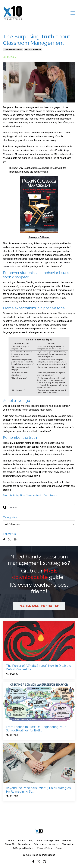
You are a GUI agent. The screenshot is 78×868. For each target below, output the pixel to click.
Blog (31, 841)
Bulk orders (40, 844)
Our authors (24, 844)
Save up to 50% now (39, 237)
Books (21, 841)
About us (54, 844)
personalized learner (33, 50)
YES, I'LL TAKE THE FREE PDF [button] (39, 606)
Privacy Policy (44, 848)
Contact (60, 848)
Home (11, 841)
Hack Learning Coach (48, 841)
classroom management (13, 50)
